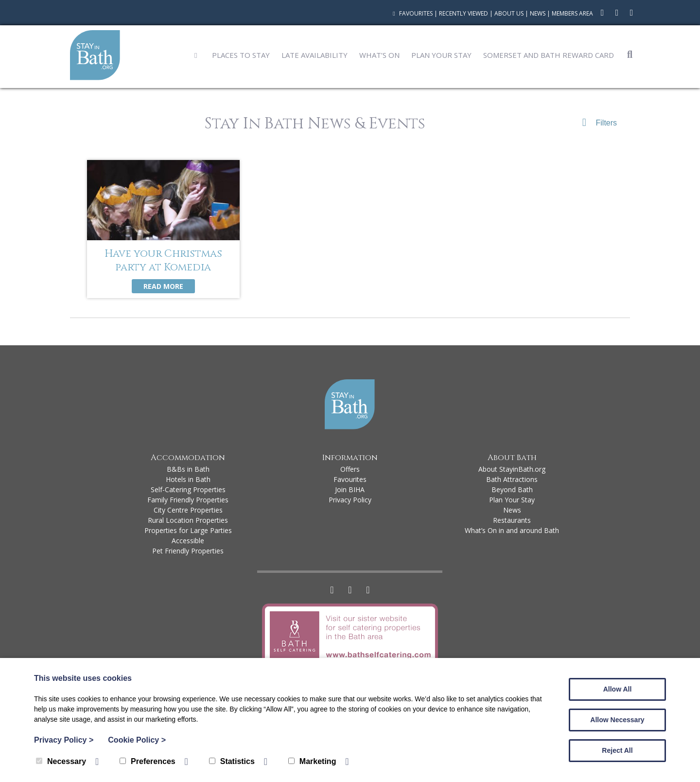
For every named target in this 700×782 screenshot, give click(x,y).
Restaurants (512, 520)
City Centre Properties (188, 510)
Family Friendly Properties (188, 500)
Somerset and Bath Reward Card (549, 55)
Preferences (148, 761)
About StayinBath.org (512, 469)
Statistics (232, 761)
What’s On (379, 55)
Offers (350, 469)
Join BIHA (350, 489)
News (538, 13)
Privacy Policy (350, 500)
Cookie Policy (137, 740)
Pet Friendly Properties (188, 551)
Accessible (188, 541)
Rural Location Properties (188, 520)
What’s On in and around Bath (512, 530)
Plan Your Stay (441, 55)
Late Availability (315, 55)
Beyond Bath (512, 489)
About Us (509, 13)
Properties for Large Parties (188, 530)
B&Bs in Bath (188, 469)
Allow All (618, 689)
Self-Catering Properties (188, 489)
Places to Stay (241, 55)
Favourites (411, 13)
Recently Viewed (464, 13)
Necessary (61, 761)
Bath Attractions (512, 479)
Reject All (617, 750)
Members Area (572, 13)
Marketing (312, 761)
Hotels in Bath (188, 479)
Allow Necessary (617, 720)
